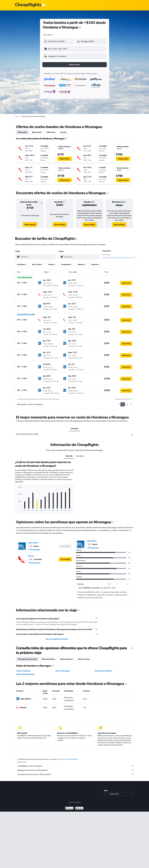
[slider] (135, 256)
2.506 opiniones (34, 561)
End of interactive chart (17, 507)
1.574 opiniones (34, 548)
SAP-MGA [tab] (74, 427)
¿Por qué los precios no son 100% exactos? (76, 772)
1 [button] (123, 402)
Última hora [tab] (51, 130)
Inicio (17, 115)
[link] (30, 223)
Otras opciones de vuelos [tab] (27, 657)
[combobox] (49, 35)
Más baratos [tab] (23, 130)
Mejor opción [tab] (37, 130)
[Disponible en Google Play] (69, 807)
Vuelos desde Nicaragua (26, 672)
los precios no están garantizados (68, 757)
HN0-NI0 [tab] (69, 454)
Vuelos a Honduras (23, 669)
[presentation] (80, 27)
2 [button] (127, 402)
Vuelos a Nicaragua (63, 669)
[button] (57, 48)
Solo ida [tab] (63, 130)
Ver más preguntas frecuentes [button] (57, 637)
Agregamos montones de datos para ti (76, 768)
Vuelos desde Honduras (103, 669)
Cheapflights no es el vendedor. (76, 764)
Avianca (31, 554)
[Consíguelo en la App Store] (79, 807)
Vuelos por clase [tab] (84, 657)
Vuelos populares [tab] (66, 657)
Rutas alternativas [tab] (48, 657)
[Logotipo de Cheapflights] (28, 5)
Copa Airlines (33, 541)
